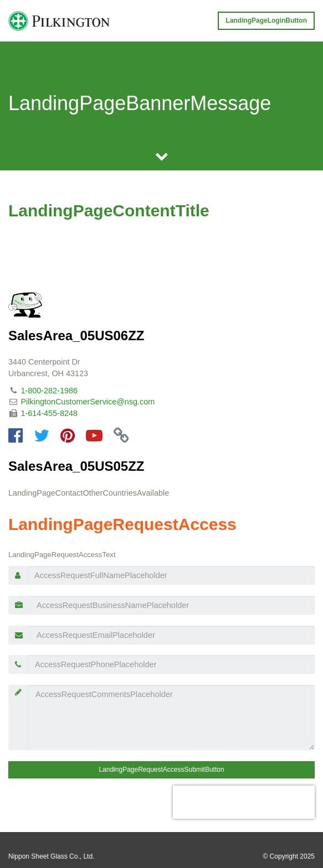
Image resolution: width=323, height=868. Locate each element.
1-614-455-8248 (49, 413)
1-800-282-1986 (49, 391)
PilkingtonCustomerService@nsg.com (88, 402)
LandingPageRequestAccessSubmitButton (161, 770)
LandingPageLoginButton (266, 20)
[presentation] (244, 802)
